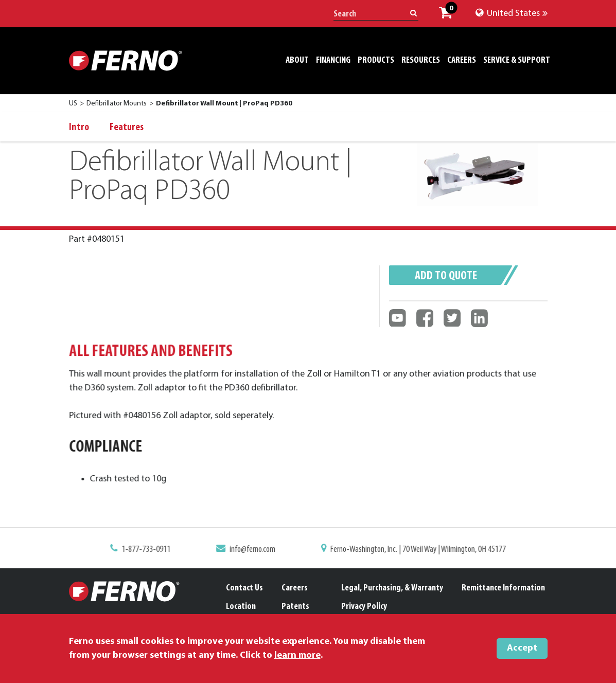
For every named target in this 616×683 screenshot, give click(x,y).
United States (512, 14)
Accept (522, 648)
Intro (79, 128)
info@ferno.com (255, 550)
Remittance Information (503, 588)
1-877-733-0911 (154, 550)
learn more (297, 655)
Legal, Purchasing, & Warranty (392, 588)
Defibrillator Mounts (117, 104)
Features (127, 128)
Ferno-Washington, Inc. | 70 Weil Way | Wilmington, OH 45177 (413, 550)
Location (241, 607)
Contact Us (244, 588)
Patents (295, 607)
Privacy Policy (364, 607)
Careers (295, 588)
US (73, 104)
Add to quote (446, 276)
